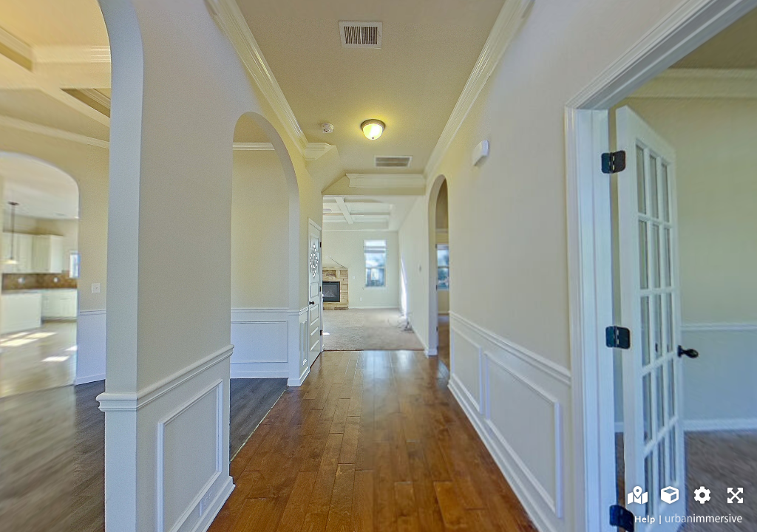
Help (645, 519)
